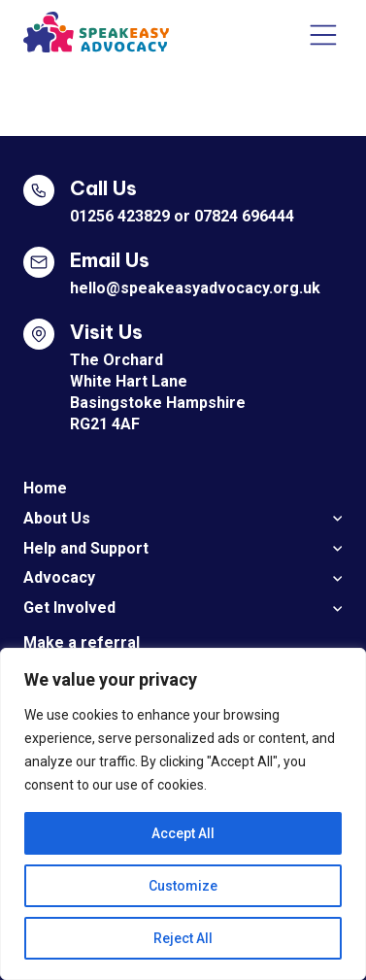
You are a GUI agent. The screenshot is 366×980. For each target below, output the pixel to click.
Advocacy (59, 577)
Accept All (183, 833)
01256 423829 (120, 216)
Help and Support (86, 548)
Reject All (183, 938)
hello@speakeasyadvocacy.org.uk (195, 288)
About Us (57, 518)
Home (45, 488)
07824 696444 (244, 216)
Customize (183, 886)
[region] (183, 814)
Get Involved (69, 608)
